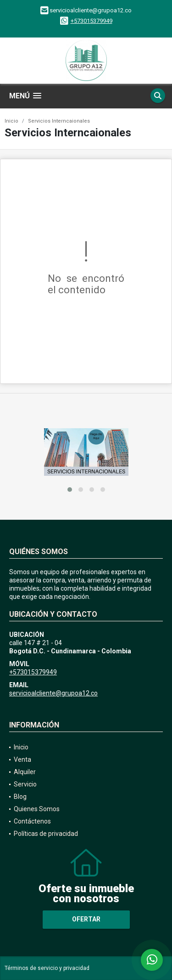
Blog (20, 797)
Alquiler (25, 772)
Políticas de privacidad (46, 834)
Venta (22, 759)
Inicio (11, 121)
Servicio (25, 784)
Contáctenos (32, 821)
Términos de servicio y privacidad (47, 968)
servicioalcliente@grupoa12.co (53, 693)
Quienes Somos (37, 809)
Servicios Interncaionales (59, 121)
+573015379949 (92, 21)
